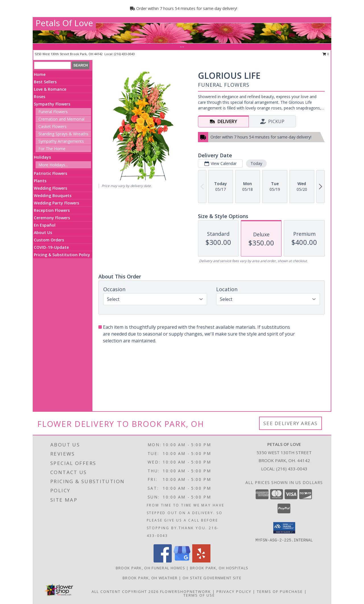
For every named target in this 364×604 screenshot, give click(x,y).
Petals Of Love (64, 23)
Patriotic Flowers (50, 173)
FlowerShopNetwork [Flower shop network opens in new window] (186, 591)
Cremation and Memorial (61, 119)
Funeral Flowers (53, 112)
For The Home (52, 149)
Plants (40, 181)
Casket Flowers (52, 126)
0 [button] (326, 54)
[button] (284, 528)
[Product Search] (52, 65)
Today (256, 163)
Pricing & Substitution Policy (62, 255)
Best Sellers (45, 82)
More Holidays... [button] (53, 165)
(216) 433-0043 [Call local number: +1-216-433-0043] (124, 54)
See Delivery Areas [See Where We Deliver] (290, 423)
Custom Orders (49, 240)
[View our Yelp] (201, 561)
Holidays (42, 157)
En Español (45, 225)
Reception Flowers (52, 210)
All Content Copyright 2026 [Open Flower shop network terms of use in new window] (125, 591)
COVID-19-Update (51, 247)
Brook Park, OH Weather (150, 578)
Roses (40, 97)
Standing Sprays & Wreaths (63, 134)
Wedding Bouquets (53, 196)
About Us (43, 232)
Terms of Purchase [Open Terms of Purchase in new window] (280, 591)
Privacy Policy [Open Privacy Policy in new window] (234, 591)
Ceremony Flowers (52, 218)
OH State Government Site (212, 578)
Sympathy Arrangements (61, 141)
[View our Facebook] (163, 561)
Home (40, 74)
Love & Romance (50, 89)
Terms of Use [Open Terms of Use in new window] (199, 595)
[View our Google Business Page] (182, 561)
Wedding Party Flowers (56, 203)
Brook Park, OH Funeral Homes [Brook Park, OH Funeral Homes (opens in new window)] (150, 568)
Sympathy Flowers (52, 104)
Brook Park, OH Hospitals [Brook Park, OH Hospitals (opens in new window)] (219, 568)
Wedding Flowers (50, 188)
